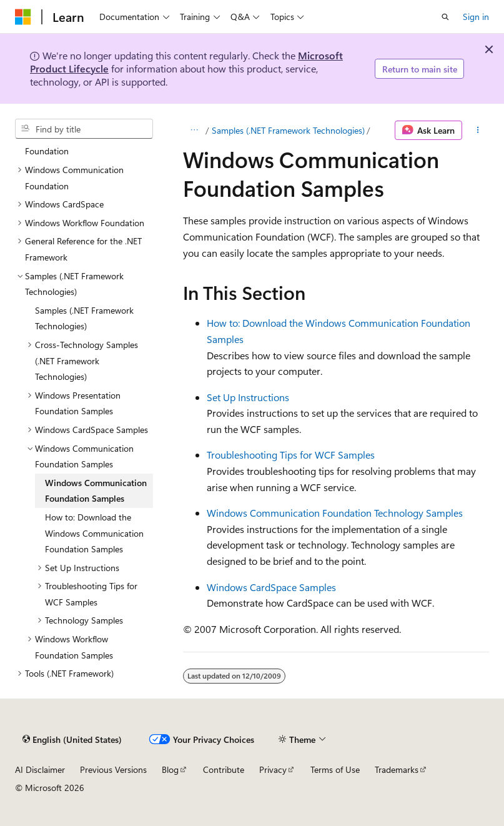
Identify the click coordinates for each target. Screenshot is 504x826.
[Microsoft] (23, 17)
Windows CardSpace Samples (271, 587)
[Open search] (445, 17)
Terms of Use (335, 769)
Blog (170, 769)
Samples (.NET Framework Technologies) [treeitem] (84, 318)
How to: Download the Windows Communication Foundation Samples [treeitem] (94, 533)
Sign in (476, 17)
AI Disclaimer (40, 769)
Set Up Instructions (248, 397)
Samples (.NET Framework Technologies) (288, 130)
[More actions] (478, 131)
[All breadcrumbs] (194, 131)
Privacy (273, 769)
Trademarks (397, 769)
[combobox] (84, 129)
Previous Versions (113, 769)
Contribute (224, 769)
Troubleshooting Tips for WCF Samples (291, 455)
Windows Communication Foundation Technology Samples (335, 513)
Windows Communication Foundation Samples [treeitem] (96, 491)
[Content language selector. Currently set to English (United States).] (72, 739)
